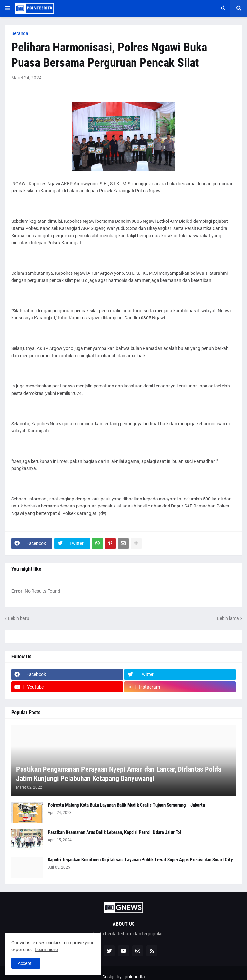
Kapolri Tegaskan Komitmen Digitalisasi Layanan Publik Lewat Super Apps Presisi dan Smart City (140, 860)
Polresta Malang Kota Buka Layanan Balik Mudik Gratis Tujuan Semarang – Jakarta (126, 805)
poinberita (135, 977)
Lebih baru (19, 618)
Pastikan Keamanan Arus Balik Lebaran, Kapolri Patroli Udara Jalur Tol (114, 832)
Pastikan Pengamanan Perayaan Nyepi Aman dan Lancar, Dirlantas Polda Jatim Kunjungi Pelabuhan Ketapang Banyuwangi (119, 774)
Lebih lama (228, 618)
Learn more (46, 950)
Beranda (20, 33)
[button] (7, 8)
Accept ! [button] (26, 963)
